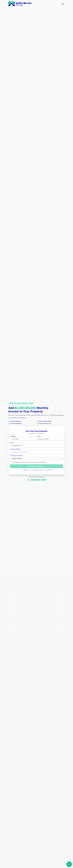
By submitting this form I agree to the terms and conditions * (29, 462)
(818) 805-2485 (37, 480)
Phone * (39, 436)
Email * (12, 443)
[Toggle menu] (63, 4)
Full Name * (13, 436)
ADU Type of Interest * (16, 456)
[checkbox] (11, 462)
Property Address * (16, 449)
